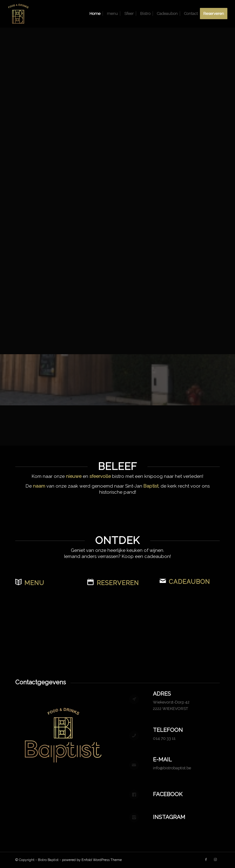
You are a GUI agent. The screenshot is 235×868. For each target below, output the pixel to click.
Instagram (169, 817)
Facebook (168, 794)
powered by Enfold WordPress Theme (92, 860)
